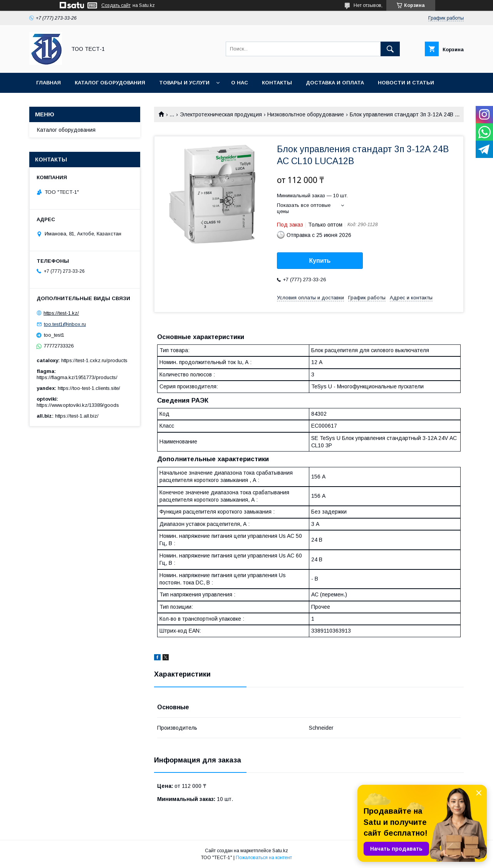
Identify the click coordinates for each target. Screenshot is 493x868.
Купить (320, 261)
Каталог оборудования (110, 83)
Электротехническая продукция (221, 114)
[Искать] (390, 49)
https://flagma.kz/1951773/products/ (77, 377)
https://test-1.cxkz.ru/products (94, 360)
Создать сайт (116, 5)
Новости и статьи (406, 83)
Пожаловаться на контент (264, 858)
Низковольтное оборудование (306, 114)
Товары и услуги (184, 83)
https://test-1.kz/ (61, 313)
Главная (49, 83)
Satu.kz (280, 851)
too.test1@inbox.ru (65, 324)
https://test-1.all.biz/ (77, 416)
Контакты (277, 83)
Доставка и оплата (335, 83)
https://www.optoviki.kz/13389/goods (78, 405)
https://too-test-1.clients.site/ (89, 388)
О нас (240, 83)
